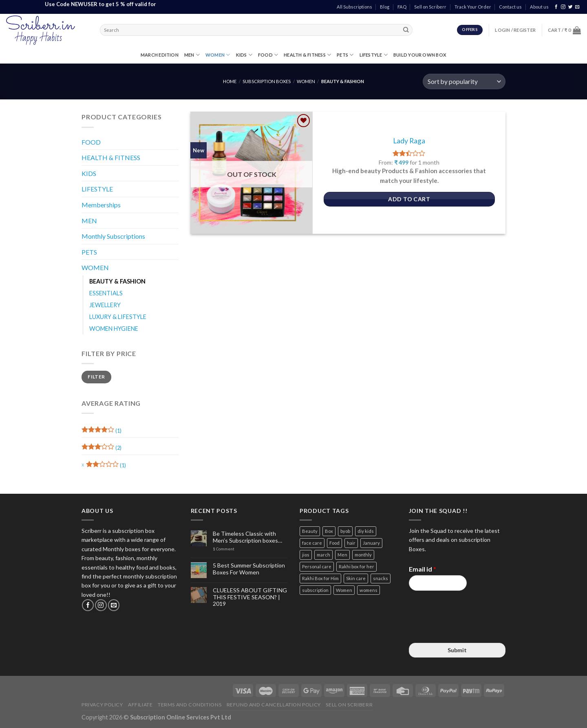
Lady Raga (409, 141)
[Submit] (406, 30)
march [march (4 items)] (323, 555)
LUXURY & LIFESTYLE (118, 317)
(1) (102, 432)
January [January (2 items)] (371, 543)
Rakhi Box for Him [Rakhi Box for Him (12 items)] (320, 578)
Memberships (101, 205)
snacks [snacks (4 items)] (381, 578)
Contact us (510, 7)
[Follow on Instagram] (563, 7)
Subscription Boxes (267, 81)
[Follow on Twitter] (570, 7)
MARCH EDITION (160, 55)
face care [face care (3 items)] (312, 543)
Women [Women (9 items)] (344, 590)
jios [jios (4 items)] (306, 555)
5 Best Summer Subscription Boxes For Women (249, 569)
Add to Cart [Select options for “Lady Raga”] (409, 199)
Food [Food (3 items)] (334, 543)
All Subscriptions (354, 7)
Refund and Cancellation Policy (274, 705)
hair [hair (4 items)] (351, 543)
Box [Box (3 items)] (329, 531)
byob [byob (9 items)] (345, 531)
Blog (385, 7)
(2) (102, 449)
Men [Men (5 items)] (342, 555)
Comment (224, 549)
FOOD (268, 55)
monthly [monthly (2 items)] (363, 555)
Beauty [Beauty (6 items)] (310, 531)
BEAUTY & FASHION (117, 281)
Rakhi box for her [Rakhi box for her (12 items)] (356, 566)
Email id (423, 569)
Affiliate (140, 705)
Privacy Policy (102, 705)
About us (539, 7)
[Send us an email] (577, 7)
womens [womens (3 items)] (369, 590)
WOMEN (218, 55)
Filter (96, 377)
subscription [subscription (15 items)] (315, 590)
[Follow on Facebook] (556, 7)
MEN (192, 55)
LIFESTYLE (374, 55)
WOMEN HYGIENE (114, 329)
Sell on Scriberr (430, 7)
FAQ (402, 7)
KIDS (244, 55)
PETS (345, 55)
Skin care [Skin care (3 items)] (356, 578)
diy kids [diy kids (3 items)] (366, 531)
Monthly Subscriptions (113, 236)
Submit (457, 650)
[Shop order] (464, 82)
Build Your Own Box (420, 55)
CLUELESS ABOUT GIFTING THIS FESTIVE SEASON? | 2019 (250, 597)
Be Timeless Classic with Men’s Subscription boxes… (247, 537)
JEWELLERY (105, 305)
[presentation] (471, 629)
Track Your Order (473, 7)
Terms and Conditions (190, 705)
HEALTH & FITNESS (307, 55)
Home (230, 81)
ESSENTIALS (106, 293)
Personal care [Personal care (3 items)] (317, 566)
